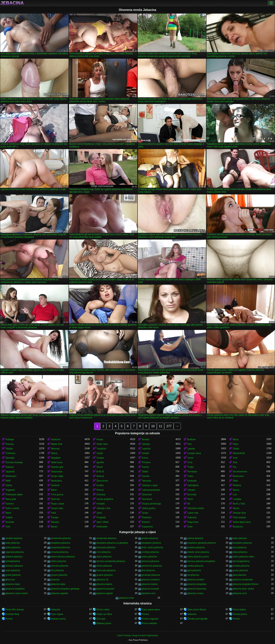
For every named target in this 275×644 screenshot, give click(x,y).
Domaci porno (240, 614)
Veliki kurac (57, 462)
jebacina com (149, 593)
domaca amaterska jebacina (111, 561)
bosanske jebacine (106, 547)
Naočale (10, 522)
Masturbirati (239, 453)
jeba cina (10, 580)
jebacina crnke (127, 598)
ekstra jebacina (104, 566)
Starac (236, 508)
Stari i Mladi (102, 522)
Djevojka (10, 458)
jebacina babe (58, 584)
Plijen (236, 444)
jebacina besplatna (197, 584)
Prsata (100, 439)
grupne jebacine (105, 575)
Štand (99, 467)
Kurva (145, 458)
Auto (8, 527)
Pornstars (192, 472)
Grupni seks (57, 508)
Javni (99, 513)
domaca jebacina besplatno (201, 561)
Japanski (10, 472)
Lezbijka (237, 499)
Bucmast (192, 495)
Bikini (8, 513)
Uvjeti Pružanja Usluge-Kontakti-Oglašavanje (137, 635)
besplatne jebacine (151, 543)
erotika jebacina (195, 566)
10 (153, 426)
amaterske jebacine (106, 538)
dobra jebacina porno (198, 557)
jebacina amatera (151, 580)
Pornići (236, 619)
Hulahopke (102, 527)
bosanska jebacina (60, 547)
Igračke (100, 462)
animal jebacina (195, 538)
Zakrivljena (193, 485)
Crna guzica (57, 495)
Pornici (145, 614)
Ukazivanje (57, 472)
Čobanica (10, 453)
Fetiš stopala (239, 517)
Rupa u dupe (58, 504)
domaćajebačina (241, 561)
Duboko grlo (57, 467)
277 (169, 426)
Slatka (236, 449)
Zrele (190, 527)
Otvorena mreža (196, 508)
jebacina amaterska (243, 580)
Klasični (146, 522)
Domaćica (147, 499)
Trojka (190, 467)
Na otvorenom (240, 472)
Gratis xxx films (104, 614)
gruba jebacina (240, 570)
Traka (190, 476)
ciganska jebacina (15, 552)
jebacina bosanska (197, 589)
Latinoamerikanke (151, 490)
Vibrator (191, 490)
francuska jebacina (106, 570)
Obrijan (9, 449)
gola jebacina (194, 570)
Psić (190, 444)
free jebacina (148, 570)
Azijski (100, 453)
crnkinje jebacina (150, 552)
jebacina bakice (150, 584)
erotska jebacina (241, 566)
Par (235, 467)
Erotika (100, 485)
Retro (190, 499)
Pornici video (103, 610)
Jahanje (146, 444)
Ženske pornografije (197, 619)
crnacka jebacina (60, 552)
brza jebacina (240, 547)
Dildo (235, 481)
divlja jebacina (240, 552)
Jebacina (12, 3)
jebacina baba (13, 584)
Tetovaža (146, 481)
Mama (54, 453)
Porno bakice (239, 610)
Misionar (55, 449)
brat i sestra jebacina (152, 547)
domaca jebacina (151, 561)
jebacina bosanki (150, 589)
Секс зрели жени (151, 610)
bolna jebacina (13, 547)
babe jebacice (240, 538)
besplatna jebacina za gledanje (112, 543)
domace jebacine (60, 566)
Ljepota (191, 449)
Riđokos (237, 485)
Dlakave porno (58, 619)
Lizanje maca (194, 453)
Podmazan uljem (14, 495)
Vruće (190, 458)
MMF (8, 481)
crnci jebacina (103, 552)
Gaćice (145, 467)
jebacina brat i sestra (243, 589)
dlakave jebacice (14, 557)
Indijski (9, 517)
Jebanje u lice (103, 508)
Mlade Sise (57, 444)
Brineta (146, 439)
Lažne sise (193, 513)
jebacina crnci (240, 593)
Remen (100, 490)
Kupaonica (147, 527)
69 (189, 504)
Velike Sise (102, 444)
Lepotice (146, 449)
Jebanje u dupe (150, 485)
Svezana (101, 495)
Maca (236, 439)
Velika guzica (149, 508)
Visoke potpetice (105, 499)
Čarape (100, 458)
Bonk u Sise (239, 504)
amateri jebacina (14, 538)
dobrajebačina (13, 561)
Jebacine (56, 610)
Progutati (101, 517)
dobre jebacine (59, 561)
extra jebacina (13, 570)
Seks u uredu (12, 508)
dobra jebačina (149, 557)
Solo (235, 462)
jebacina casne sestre (17, 593)
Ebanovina (238, 476)
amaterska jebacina (61, 538)
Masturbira (56, 481)
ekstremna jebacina (152, 566)
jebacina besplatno (15, 589)
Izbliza (9, 485)
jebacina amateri (196, 580)
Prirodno (146, 462)
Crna (190, 462)
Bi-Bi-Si (100, 472)
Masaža (55, 522)
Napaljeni (56, 458)
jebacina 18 (102, 580)
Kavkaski (192, 481)
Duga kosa (193, 522)
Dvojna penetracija (151, 504)
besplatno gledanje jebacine (202, 543)
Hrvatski (101, 504)
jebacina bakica (104, 584)
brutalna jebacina (196, 547)
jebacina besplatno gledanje (65, 589)
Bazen (54, 527)
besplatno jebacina (242, 543)
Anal (235, 458)
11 (161, 426)
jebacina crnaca (195, 593)
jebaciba (55, 580)
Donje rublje (57, 476)
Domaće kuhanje (14, 462)
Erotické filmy (12, 614)
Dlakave (10, 467)
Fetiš (53, 513)
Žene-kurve (102, 481)
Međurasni (11, 476)
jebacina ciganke (59, 593)
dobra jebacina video (243, 557)
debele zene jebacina (198, 552)
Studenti (55, 485)
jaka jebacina (239, 575)
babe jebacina (13, 543)
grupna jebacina (59, 575)
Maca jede (11, 499)
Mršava (100, 476)
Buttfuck (191, 439)
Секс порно (57, 614)
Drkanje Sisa (239, 513)
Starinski (55, 499)
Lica (235, 495)
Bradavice (238, 527)
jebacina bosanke (105, 589)
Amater (146, 453)
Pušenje (10, 439)
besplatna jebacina (61, 543)
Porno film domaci (15, 610)
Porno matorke (149, 623)
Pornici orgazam (150, 619)
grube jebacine (13, 575)
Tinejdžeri (101, 449)
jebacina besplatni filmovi (245, 584)
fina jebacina (57, 570)
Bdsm (54, 490)
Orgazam (10, 490)
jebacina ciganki (105, 593)
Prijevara (192, 517)
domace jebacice (14, 566)
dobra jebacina (104, 557)
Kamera (10, 504)
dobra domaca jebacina (63, 557)
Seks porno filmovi (197, 610)
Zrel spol (101, 619)
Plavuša (10, 444)
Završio (146, 476)
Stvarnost (147, 495)
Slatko (145, 472)
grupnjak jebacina (151, 575)
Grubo (145, 513)
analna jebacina (150, 538)
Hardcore (56, 439)
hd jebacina (193, 575)
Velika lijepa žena (242, 522)
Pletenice (147, 517)
